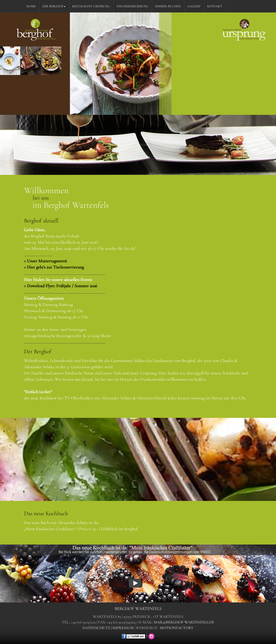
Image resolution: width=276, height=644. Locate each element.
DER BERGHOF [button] (54, 6)
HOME (31, 6)
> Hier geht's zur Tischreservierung (54, 267)
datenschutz (96, 628)
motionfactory (177, 628)
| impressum (122, 628)
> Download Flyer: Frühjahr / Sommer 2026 (61, 286)
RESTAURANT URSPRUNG (91, 6)
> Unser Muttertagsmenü (45, 261)
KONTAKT (215, 6)
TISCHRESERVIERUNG (132, 6)
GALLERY (194, 6)
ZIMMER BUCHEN (168, 6)
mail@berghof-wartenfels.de (184, 622)
